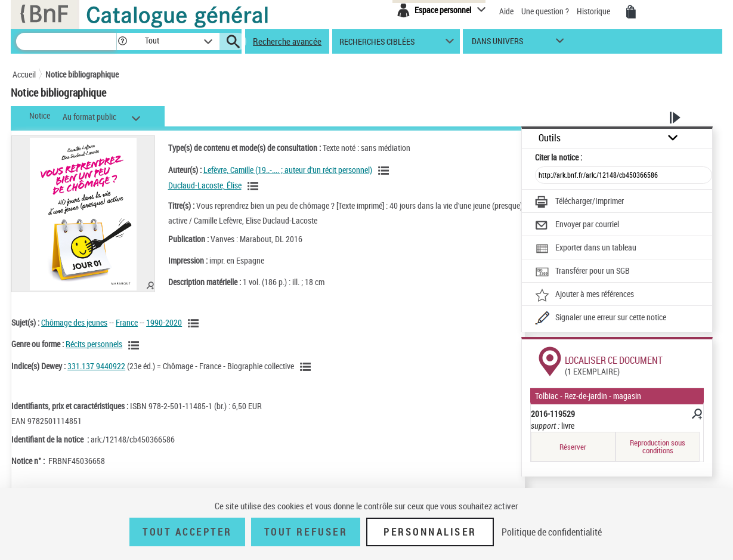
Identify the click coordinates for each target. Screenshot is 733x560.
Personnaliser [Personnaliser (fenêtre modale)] (430, 532)
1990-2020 (164, 322)
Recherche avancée (287, 41)
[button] (122, 41)
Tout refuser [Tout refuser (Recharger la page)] (306, 532)
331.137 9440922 (96, 366)
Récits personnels (94, 344)
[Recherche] (66, 41)
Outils (550, 138)
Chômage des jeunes (74, 322)
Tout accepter (187, 532)
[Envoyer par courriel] (577, 225)
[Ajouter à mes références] (584, 295)
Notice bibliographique (82, 74)
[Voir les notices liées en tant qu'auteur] (385, 171)
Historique (594, 11)
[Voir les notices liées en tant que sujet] (195, 323)
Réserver (573, 447)
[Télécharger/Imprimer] (579, 202)
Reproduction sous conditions (658, 446)
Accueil (24, 74)
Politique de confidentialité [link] (552, 532)
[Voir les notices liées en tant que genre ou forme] (135, 345)
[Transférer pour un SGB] (582, 272)
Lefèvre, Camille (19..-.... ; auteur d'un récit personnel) (288, 170)
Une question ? (545, 11)
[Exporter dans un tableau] (586, 249)
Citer (559, 157)
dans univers (497, 44)
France (127, 322)
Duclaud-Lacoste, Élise (205, 185)
